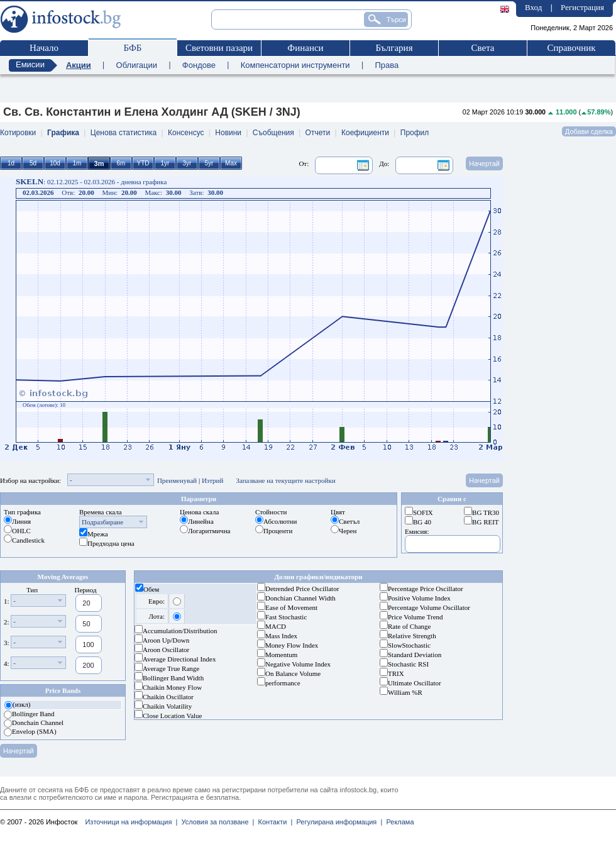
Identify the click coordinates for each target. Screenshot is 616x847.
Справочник (571, 48)
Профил (415, 133)
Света (482, 48)
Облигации (137, 65)
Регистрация (582, 7)
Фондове (199, 65)
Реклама (398, 822)
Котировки (18, 133)
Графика (63, 133)
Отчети (318, 133)
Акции (79, 65)
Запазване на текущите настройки (285, 480)
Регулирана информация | (337, 822)
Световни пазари (219, 48)
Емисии (30, 64)
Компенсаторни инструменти (295, 65)
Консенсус (186, 133)
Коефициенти (365, 133)
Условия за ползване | (216, 822)
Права (387, 65)
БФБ (133, 48)
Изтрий (213, 480)
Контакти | (273, 822)
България (394, 48)
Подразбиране (102, 522)
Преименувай (177, 480)
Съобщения (273, 133)
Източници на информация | (131, 822)
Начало (44, 48)
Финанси (305, 48)
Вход (533, 7)
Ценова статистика (124, 133)
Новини (228, 133)
